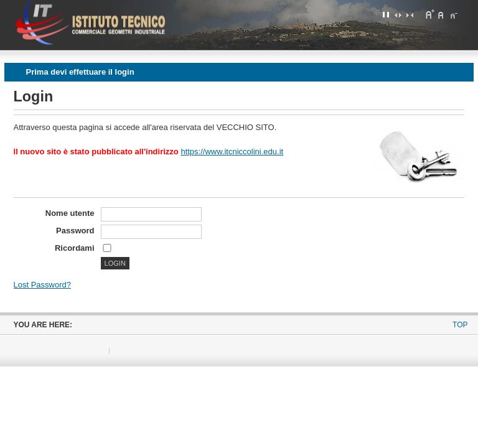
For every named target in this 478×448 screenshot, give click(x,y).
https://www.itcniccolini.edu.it (232, 152)
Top (460, 325)
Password (75, 231)
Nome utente (70, 213)
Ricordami (75, 248)
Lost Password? (43, 285)
